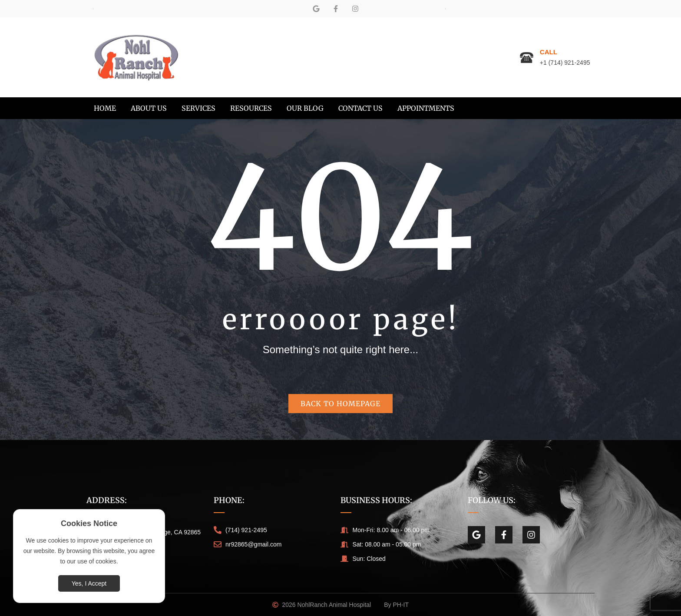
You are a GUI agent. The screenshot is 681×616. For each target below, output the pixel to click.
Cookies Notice (89, 523)
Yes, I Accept (89, 583)
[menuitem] (105, 108)
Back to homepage (340, 404)
